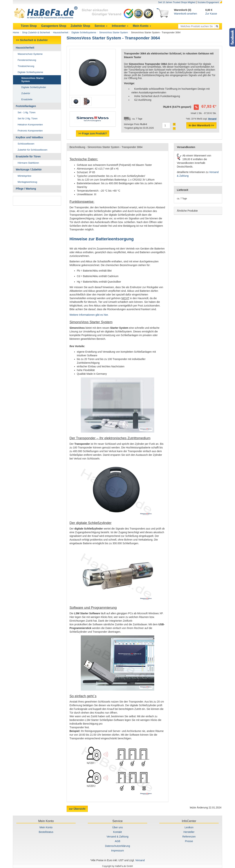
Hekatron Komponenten (30, 125)
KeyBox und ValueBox (29, 137)
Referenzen (189, 837)
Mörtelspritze (24, 176)
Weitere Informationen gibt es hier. (89, 315)
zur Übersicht (77, 809)
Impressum (117, 851)
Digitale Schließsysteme (84, 33)
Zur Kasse (211, 14)
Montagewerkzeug (27, 182)
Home (16, 33)
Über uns (118, 827)
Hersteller (189, 832)
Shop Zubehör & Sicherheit (36, 33)
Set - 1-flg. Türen (27, 112)
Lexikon (189, 827)
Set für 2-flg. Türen (28, 118)
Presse (189, 841)
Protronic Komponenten (30, 131)
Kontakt (117, 832)
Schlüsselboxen (26, 144)
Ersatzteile (27, 99)
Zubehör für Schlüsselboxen (32, 150)
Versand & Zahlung (117, 837)
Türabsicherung (26, 66)
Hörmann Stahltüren (28, 163)
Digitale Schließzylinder (34, 87)
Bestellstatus (46, 832)
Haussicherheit (61, 33)
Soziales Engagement (208, 2)
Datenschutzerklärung (117, 846)
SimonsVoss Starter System (114, 33)
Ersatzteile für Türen (28, 156)
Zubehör (26, 93)
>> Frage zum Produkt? (93, 133)
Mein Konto (46, 827)
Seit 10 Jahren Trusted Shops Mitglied (177, 2)
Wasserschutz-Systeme (30, 54)
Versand (140, 860)
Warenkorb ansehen (186, 14)
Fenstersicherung (27, 60)
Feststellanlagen (26, 106)
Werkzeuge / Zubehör (29, 170)
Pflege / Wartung (26, 189)
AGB (117, 841)
